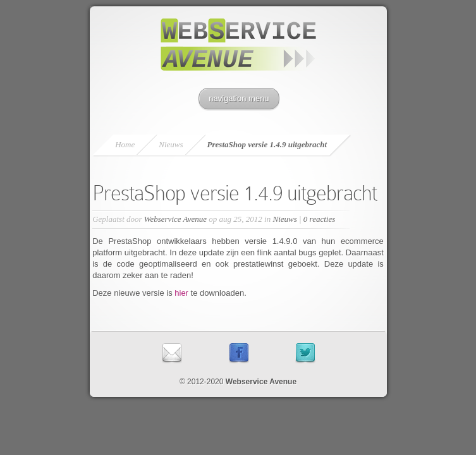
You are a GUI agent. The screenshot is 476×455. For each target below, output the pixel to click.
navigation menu (239, 98)
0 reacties (319, 219)
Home (125, 144)
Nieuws (171, 144)
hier (182, 293)
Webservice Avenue (175, 219)
